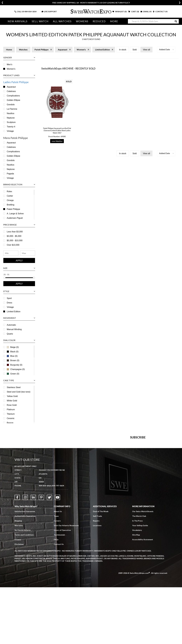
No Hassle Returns (23, 587)
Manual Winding (14, 329)
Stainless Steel (14, 387)
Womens (81, 21)
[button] (166, 50)
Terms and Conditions (24, 592)
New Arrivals (17, 21)
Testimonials (59, 592)
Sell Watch (40, 21)
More (113, 21)
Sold (135, 50)
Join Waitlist (57, 141)
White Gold (12, 401)
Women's (11, 69)
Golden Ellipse (13, 100)
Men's (9, 64)
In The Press (137, 577)
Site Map (136, 592)
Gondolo (11, 105)
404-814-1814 (30, 12)
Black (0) (13, 352)
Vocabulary (137, 587)
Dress (9, 303)
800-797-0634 (58, 542)
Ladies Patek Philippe (16, 82)
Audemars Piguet (15, 218)
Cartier (10, 196)
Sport (9, 298)
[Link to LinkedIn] (33, 554)
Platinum (11, 409)
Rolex (9, 191)
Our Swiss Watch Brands (143, 568)
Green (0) (13, 374)
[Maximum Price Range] (28, 253)
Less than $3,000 (15, 232)
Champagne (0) (16, 369)
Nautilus (11, 113)
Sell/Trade (97, 573)
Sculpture (11, 122)
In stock (123, 50)
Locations (97, 582)
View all (146, 50)
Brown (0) (13, 360)
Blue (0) (12, 356)
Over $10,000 (13, 245)
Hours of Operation (62, 587)
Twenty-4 (11, 127)
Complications (13, 96)
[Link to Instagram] (25, 554)
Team (56, 573)
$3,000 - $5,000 (14, 236)
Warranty (19, 582)
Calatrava (11, 91)
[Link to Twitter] (49, 554)
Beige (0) (13, 347)
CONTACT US (160, 12)
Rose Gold (12, 405)
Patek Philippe (13, 209)
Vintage (10, 131)
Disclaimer (19, 601)
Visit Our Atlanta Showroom (66, 582)
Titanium (11, 414)
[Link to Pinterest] (41, 554)
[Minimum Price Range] (11, 253)
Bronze (10, 423)
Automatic (11, 325)
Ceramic (11, 418)
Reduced (98, 21)
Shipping (18, 577)
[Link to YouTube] (57, 554)
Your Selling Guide (140, 582)
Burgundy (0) (15, 365)
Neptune (11, 118)
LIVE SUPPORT (49, 12)
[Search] (153, 21)
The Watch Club (139, 573)
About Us (58, 568)
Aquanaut (11, 87)
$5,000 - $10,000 (15, 240)
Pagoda (10, 174)
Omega (10, 200)
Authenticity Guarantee (25, 573)
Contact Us (59, 601)
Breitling (11, 205)
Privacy (18, 596)
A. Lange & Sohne (15, 214)
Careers (57, 577)
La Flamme (12, 109)
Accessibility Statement (143, 596)
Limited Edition (14, 312)
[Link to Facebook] (17, 554)
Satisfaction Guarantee (25, 568)
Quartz (10, 334)
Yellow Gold (12, 396)
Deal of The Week (101, 568)
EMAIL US (146, 12)
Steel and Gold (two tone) (19, 392)
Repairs (96, 577)
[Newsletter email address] (105, 480)
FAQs (56, 596)
